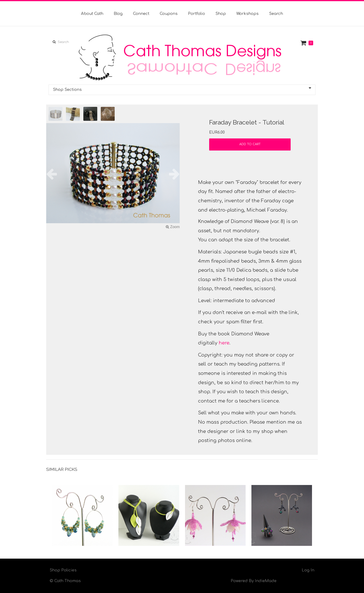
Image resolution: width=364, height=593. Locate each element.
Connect (141, 14)
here (224, 343)
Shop (221, 14)
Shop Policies (63, 570)
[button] (56, 174)
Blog (118, 14)
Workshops (247, 14)
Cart (304, 43)
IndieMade (266, 581)
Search (276, 14)
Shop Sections (182, 89)
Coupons (169, 14)
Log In (308, 570)
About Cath (92, 14)
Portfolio (197, 14)
